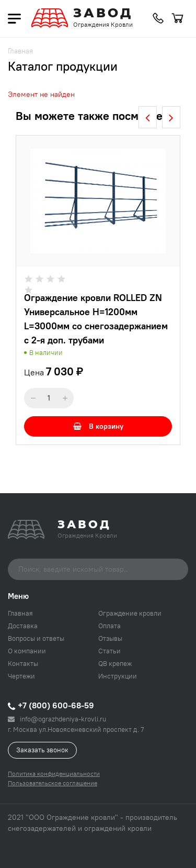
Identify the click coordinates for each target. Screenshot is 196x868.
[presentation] (148, 117)
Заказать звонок (42, 750)
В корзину (98, 426)
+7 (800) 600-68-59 (51, 705)
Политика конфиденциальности (54, 774)
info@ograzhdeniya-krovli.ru (57, 719)
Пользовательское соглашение (53, 783)
